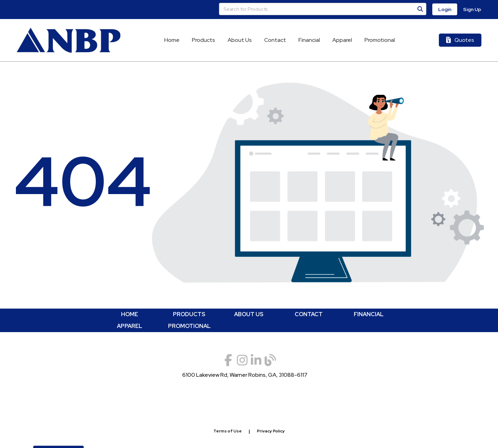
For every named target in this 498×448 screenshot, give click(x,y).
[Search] (420, 9)
